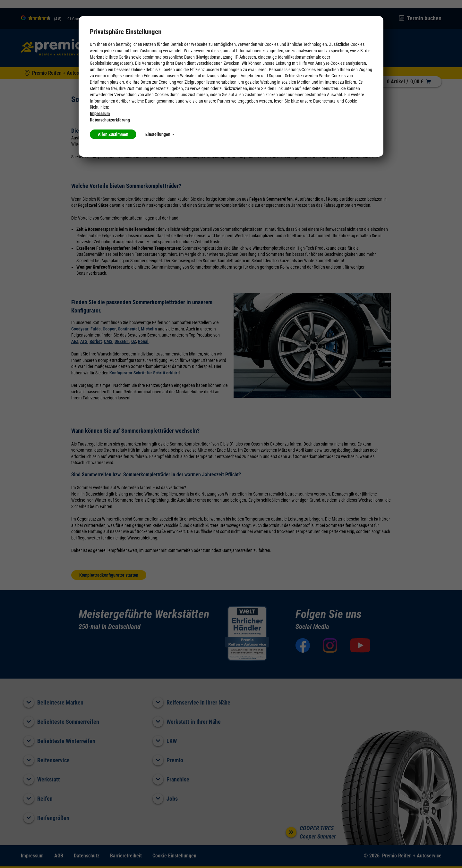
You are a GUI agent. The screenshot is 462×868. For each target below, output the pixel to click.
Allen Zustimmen (113, 134)
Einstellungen (160, 134)
